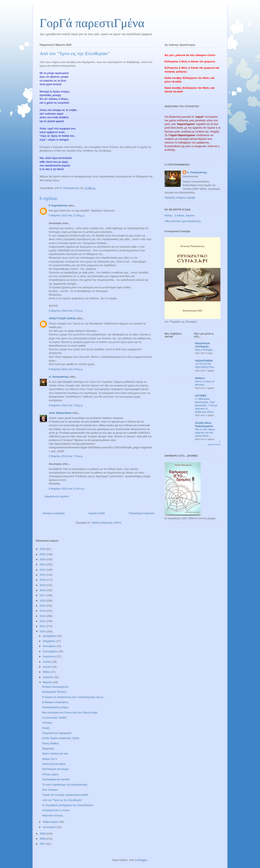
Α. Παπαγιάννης (59, 377)
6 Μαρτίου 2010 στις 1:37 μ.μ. (66, 311)
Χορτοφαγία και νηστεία (56, 779)
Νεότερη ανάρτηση (54, 513)
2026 (43, 549)
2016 (43, 601)
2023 (43, 564)
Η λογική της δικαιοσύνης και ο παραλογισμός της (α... (74, 697)
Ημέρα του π (49, 759)
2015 (43, 606)
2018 (43, 590)
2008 (43, 839)
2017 (43, 595)
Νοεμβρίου (50, 641)
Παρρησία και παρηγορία (57, 733)
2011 (43, 626)
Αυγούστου (50, 656)
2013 (43, 616)
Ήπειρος (47, 723)
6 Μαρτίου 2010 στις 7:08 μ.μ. (66, 405)
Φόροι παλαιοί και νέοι (55, 754)
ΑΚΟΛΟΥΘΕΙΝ (204, 361)
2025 (43, 554)
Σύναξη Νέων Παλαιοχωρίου (204, 424)
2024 (43, 559)
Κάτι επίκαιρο (50, 790)
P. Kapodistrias (58, 205)
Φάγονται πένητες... (54, 815)
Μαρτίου (48, 682)
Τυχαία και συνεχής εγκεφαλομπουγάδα (65, 795)
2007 (43, 844)
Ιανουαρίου (50, 827)
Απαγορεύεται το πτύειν (56, 810)
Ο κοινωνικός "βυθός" (55, 718)
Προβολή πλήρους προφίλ (180, 198)
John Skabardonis (60, 413)
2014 (43, 611)
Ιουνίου (47, 667)
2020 (43, 580)
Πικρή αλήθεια (50, 743)
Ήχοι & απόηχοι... (205, 350)
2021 (43, 575)
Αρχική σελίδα (97, 513)
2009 (43, 834)
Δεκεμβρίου (50, 636)
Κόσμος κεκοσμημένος (55, 687)
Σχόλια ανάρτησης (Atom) (106, 523)
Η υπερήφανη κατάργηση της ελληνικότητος (68, 805)
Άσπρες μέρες (50, 774)
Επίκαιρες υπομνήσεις (55, 702)
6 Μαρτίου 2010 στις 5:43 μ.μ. (66, 369)
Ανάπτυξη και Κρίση (54, 764)
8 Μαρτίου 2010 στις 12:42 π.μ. (67, 489)
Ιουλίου (47, 662)
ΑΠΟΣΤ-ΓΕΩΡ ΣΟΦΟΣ (62, 318)
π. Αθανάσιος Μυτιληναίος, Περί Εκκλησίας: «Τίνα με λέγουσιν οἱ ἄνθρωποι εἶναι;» (206, 405)
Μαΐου (47, 672)
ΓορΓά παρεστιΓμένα (92, 23)
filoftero (200, 378)
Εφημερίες (48, 748)
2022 (43, 570)
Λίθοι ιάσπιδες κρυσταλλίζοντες (183, 221)
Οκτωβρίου (50, 646)
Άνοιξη (46, 728)
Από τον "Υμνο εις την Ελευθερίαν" (62, 800)
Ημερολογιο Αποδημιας (202, 345)
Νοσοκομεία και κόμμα (55, 769)
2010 (43, 631)
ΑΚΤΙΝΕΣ (201, 396)
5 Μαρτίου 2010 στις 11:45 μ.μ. (67, 215)
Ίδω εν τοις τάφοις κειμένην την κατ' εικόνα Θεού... (205, 433)
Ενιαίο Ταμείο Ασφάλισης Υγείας (61, 738)
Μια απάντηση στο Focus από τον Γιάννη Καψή (70, 712)
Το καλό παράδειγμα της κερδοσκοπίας (65, 785)
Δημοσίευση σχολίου (57, 496)
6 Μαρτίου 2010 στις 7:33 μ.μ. (66, 456)
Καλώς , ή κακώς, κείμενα (179, 215)
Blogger (142, 860)
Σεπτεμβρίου (51, 651)
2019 (43, 585)
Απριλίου (48, 677)
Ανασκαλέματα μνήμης (55, 707)
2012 (43, 621)
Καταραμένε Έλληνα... (55, 692)
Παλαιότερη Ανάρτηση (142, 513)
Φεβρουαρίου (51, 822)
